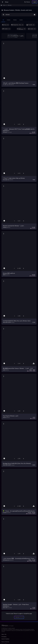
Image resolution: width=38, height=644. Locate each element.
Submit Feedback (5, 639)
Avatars (9, 20)
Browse (27, 2)
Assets (21, 20)
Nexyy (7, 2)
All (3, 20)
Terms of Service (5, 642)
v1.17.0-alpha (11, 626)
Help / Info (4, 634)
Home (3, 5)
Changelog (4, 637)
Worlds (15, 20)
